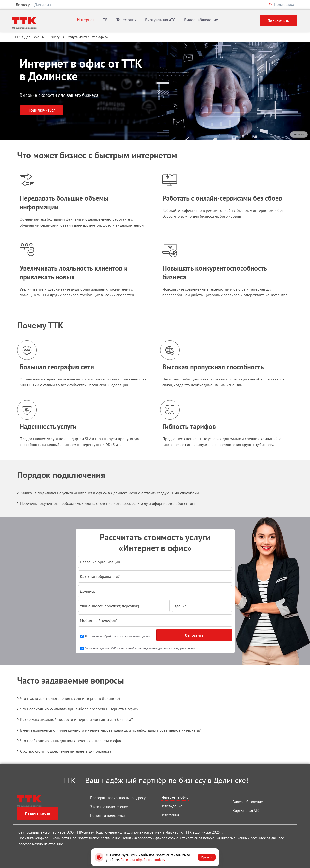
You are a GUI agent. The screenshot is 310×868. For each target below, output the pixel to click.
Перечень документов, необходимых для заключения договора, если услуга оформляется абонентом (105, 503)
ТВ (105, 20)
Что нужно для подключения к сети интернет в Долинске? (68, 698)
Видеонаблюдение (201, 20)
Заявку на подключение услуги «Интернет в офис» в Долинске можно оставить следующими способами (108, 493)
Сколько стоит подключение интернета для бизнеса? (64, 751)
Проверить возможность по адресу (118, 798)
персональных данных (138, 636)
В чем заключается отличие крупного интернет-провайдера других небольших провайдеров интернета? (108, 730)
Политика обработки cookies (143, 860)
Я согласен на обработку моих (118, 636)
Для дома (43, 5)
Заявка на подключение (109, 807)
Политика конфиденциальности (44, 838)
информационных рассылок (243, 838)
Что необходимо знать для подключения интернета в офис (69, 740)
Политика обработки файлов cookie (150, 838)
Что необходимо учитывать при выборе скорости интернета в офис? (77, 709)
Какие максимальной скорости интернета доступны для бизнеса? (75, 719)
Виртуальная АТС (160, 20)
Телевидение (172, 806)
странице (56, 844)
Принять (207, 857)
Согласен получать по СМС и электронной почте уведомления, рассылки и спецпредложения (140, 648)
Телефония (126, 20)
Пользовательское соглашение (95, 838)
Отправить (194, 635)
